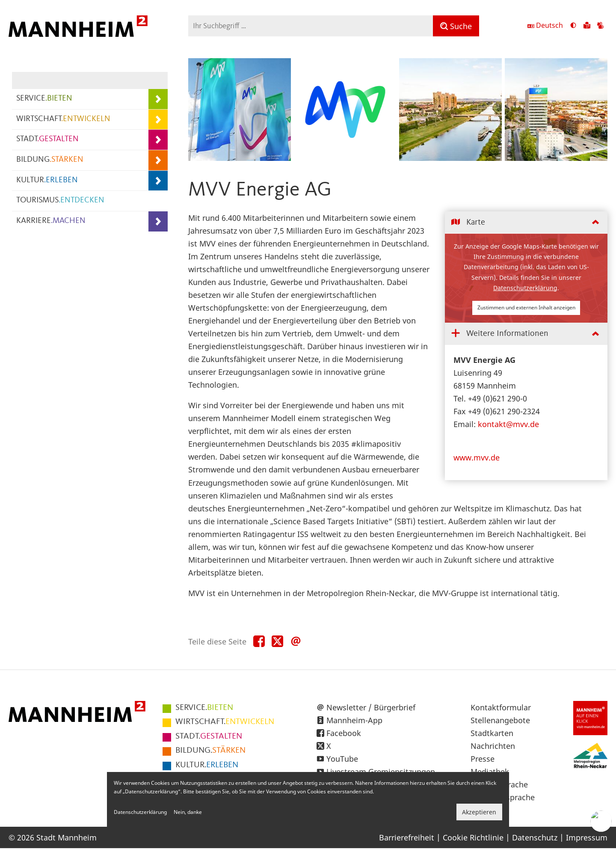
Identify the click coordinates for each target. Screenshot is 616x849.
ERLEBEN (207, 765)
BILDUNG (50, 160)
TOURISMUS (60, 200)
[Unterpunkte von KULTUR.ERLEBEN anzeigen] (158, 181)
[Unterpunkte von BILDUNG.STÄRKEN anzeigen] (158, 160)
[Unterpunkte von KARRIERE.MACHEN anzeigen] (158, 221)
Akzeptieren (479, 812)
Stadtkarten (492, 733)
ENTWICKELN (225, 722)
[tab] (526, 223)
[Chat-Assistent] (601, 821)
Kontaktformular (501, 707)
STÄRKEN (210, 751)
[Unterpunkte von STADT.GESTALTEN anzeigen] (158, 140)
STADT (47, 139)
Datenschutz (535, 837)
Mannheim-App (354, 720)
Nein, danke (188, 812)
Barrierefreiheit (407, 837)
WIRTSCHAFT (63, 119)
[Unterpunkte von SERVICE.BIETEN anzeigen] (158, 99)
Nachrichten (493, 746)
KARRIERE (51, 221)
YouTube (342, 759)
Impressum (587, 837)
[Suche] (456, 26)
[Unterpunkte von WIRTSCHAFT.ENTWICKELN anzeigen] (158, 120)
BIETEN (204, 708)
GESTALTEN (209, 736)
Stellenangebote (500, 720)
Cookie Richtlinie (473, 837)
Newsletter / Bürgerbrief (371, 707)
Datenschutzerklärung (525, 288)
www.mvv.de (477, 457)
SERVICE (44, 99)
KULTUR (47, 180)
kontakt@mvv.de (508, 424)
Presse (483, 759)
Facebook (344, 733)
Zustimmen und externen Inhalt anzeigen (526, 307)
